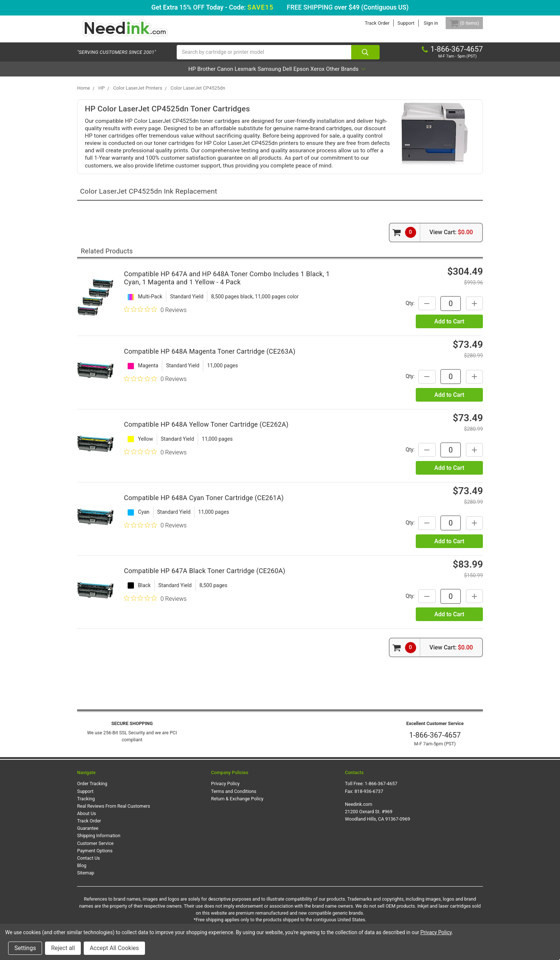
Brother (174, 75)
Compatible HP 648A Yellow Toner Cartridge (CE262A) (206, 430)
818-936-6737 (369, 797)
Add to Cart (449, 327)
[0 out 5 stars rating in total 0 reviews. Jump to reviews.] (155, 316)
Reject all (63, 948)
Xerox (348, 75)
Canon (204, 75)
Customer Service (95, 849)
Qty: (404, 309)
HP (150, 75)
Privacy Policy (225, 789)
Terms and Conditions (234, 797)
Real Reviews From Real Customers (114, 812)
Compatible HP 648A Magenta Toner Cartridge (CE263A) (210, 357)
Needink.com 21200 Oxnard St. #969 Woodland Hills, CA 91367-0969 (378, 817)
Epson (321, 75)
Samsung (269, 75)
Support (397, 23)
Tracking (86, 805)
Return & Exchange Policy (237, 805)
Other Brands (387, 75)
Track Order (368, 23)
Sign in (422, 23)
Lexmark (234, 75)
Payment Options (95, 857)
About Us (87, 819)
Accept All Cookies (114, 948)
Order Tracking (92, 789)
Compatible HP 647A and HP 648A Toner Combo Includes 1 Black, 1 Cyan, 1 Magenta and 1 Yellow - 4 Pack (227, 284)
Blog (82, 871)
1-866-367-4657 (435, 741)
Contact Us (89, 864)
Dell (297, 75)
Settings (25, 948)
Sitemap (86, 879)
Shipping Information (99, 842)
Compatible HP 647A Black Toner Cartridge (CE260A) (205, 577)
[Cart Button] (460, 23)
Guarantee (88, 834)
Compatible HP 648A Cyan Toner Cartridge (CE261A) (204, 504)
